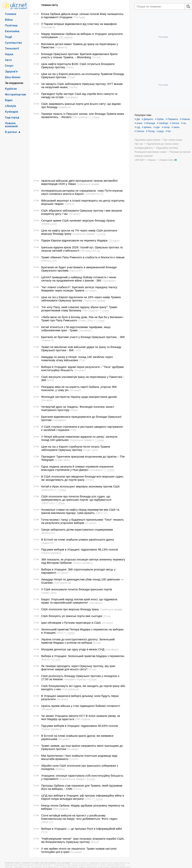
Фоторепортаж (15, 94)
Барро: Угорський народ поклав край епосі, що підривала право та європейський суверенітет (79, 601)
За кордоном (14, 83)
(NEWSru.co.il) (49, 224)
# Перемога (172, 119)
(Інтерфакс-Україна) (75, 679)
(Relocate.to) (48, 27)
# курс (157, 127)
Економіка (12, 31)
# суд (137, 127)
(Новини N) (61, 47)
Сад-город (12, 117)
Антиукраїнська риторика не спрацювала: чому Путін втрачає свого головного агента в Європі (82, 192)
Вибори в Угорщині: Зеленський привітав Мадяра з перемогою (83, 656)
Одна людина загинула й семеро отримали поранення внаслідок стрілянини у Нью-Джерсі (77, 468)
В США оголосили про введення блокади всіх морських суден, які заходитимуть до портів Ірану (83, 478)
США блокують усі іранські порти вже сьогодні (72, 616)
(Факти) (46, 659)
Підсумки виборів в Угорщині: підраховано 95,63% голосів (80, 726)
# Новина (185, 119)
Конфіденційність (144, 148)
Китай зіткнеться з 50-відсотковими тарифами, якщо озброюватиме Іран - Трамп (76, 329)
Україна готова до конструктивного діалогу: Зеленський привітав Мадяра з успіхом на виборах (78, 641)
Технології (12, 48)
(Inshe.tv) (69, 204)
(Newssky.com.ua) (90, 251)
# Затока (175, 123)
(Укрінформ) (71, 97)
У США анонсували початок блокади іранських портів (77, 589)
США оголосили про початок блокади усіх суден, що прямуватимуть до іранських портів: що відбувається (76, 498)
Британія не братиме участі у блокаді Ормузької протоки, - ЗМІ (83, 337)
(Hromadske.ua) (62, 583)
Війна (9, 20)
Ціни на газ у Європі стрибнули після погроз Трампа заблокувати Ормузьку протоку (76, 448)
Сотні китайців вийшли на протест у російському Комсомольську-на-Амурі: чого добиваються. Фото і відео (79, 817)
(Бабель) (60, 769)
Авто (8, 60)
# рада (160, 131)
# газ (184, 123)
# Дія (137, 119)
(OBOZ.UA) (47, 503)
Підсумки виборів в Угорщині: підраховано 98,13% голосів (80, 549)
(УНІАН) (96, 57)
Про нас (139, 144)
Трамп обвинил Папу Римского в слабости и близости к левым (83, 257)
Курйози (11, 89)
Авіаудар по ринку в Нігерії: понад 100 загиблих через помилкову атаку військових (77, 359)
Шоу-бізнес (13, 77)
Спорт (9, 66)
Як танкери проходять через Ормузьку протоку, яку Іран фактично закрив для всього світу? (78, 668)
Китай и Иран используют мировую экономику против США (81, 486)
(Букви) (97, 643)
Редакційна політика (167, 148)
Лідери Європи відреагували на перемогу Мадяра (74, 240)
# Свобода (162, 123)
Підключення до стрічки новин (163, 144)
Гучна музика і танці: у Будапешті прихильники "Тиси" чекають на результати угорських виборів (83, 521)
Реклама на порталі (180, 152)
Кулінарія (12, 112)
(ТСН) (82, 360)
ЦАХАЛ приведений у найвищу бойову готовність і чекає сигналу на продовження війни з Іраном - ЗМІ (79, 279)
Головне (11, 14)
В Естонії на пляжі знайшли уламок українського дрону (78, 539)
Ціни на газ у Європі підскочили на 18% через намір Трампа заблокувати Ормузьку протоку (81, 299)
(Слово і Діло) (85, 320)
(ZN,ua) (71, 77)
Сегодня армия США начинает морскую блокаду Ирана (78, 220)
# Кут (168, 131)
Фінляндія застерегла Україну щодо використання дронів (79, 397)
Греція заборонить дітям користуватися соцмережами (77, 530)
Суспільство (13, 43)
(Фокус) (95, 842)
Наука (9, 54)
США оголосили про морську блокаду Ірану (70, 609)
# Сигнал (139, 131)
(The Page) (79, 17)
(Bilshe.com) (48, 533)
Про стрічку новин (173, 140)
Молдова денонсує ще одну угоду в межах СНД (73, 649)
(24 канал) (74, 214)
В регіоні (11, 132)
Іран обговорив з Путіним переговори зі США (71, 623)
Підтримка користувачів (147, 140)
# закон (175, 127)
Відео (9, 100)
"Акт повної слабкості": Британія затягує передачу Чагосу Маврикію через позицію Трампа (79, 289)
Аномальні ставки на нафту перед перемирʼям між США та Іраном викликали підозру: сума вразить (80, 511)
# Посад (150, 131)
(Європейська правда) (72, 779)
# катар (166, 127)
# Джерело (147, 119)
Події (9, 37)
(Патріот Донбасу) (51, 553)
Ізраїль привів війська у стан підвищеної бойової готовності (81, 706)
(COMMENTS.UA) (94, 194)
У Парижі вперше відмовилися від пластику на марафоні (79, 24)
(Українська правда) (88, 184)
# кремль (147, 127)
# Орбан (159, 119)
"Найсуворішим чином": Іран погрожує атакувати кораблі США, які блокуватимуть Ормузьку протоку (83, 840)
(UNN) (78, 350)
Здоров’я (11, 71)
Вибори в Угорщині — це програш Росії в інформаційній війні (82, 829)
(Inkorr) (70, 67)
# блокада (150, 123)
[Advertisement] (79, 149)
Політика (11, 25)
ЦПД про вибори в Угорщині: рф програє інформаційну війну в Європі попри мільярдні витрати (83, 797)
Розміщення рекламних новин (151, 152)
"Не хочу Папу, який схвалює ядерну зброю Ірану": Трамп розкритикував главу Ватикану (79, 309)
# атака (139, 123)
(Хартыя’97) (76, 271)
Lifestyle (11, 106)
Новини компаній (11, 125)
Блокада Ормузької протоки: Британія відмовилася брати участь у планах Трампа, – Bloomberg (79, 56)
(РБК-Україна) (80, 117)
